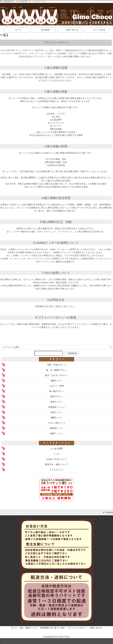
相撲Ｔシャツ (56, 433)
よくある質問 (56, 449)
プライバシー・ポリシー (45, 56)
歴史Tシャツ (57, 412)
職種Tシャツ (57, 418)
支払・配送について (29, 628)
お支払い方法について (56, 459)
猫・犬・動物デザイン (56, 370)
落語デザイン (56, 396)
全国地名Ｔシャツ (56, 407)
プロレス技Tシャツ (57, 423)
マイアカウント (56, 470)
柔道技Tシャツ (57, 428)
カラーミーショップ (38, 53)
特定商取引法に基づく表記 (52, 628)
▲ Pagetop (108, 512)
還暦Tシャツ (57, 381)
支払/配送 (43, 30)
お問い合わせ (70, 30)
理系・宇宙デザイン (56, 365)
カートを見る (97, 30)
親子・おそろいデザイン (56, 375)
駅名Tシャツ (57, 402)
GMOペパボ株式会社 (65, 50)
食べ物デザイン (56, 391)
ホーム (16, 30)
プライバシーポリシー (77, 628)
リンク (56, 454)
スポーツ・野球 (56, 386)
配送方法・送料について (56, 464)
